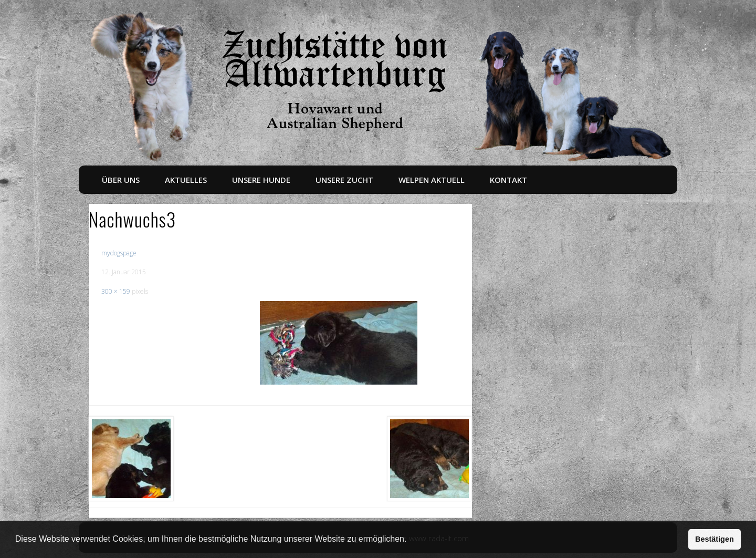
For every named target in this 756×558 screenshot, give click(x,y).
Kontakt (508, 180)
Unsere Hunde (261, 180)
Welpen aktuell (432, 180)
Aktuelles (186, 180)
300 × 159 (116, 291)
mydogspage (119, 253)
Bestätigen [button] (715, 539)
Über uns (121, 180)
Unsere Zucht (344, 180)
